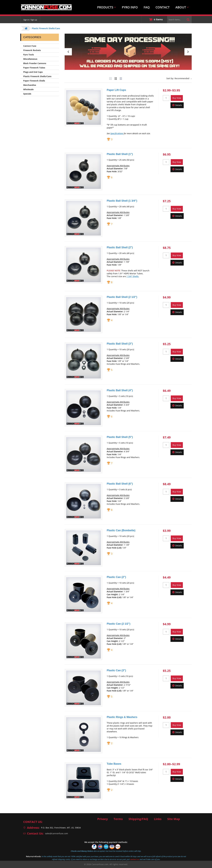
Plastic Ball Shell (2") (120, 247)
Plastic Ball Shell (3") (120, 344)
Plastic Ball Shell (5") (120, 437)
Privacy (103, 819)
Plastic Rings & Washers (122, 717)
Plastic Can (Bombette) (121, 530)
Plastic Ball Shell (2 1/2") (122, 297)
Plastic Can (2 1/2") (119, 624)
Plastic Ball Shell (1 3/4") (122, 201)
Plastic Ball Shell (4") (120, 390)
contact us (135, 859)
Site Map (174, 819)
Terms (118, 819)
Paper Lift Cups (116, 90)
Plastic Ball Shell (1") (120, 154)
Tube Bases (114, 764)
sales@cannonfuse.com (56, 833)
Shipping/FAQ (138, 819)
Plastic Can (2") (116, 577)
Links (158, 819)
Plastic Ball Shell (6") (120, 484)
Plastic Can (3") (116, 670)
